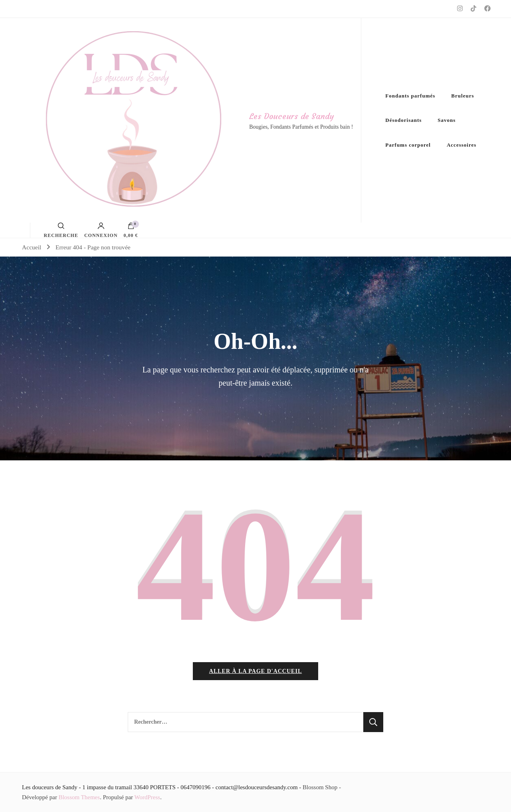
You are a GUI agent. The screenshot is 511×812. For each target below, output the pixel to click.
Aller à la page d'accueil (255, 671)
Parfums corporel (408, 145)
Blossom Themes (79, 797)
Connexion (101, 230)
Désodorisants (403, 120)
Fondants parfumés (410, 96)
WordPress (148, 797)
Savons (447, 120)
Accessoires (461, 145)
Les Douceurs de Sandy (291, 116)
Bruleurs (462, 96)
